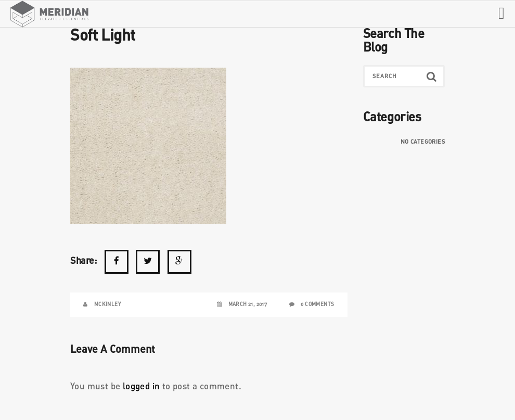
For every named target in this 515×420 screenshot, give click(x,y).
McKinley (107, 304)
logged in (141, 387)
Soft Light (103, 36)
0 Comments (317, 304)
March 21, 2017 (248, 304)
